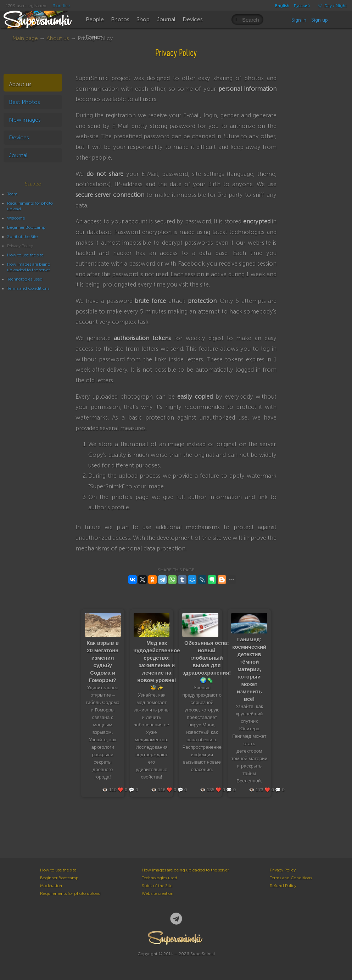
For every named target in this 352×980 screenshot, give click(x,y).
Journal (18, 155)
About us (58, 38)
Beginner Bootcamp (26, 227)
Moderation (51, 886)
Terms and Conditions (28, 288)
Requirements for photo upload (70, 893)
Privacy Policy (283, 870)
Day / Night (331, 6)
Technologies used (25, 279)
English (282, 6)
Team (12, 194)
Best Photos (24, 102)
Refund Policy (283, 886)
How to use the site (25, 255)
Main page (25, 38)
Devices (19, 137)
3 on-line (61, 6)
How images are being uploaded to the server (185, 870)
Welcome (16, 218)
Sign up (320, 20)
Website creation (158, 893)
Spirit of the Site (22, 237)
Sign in (299, 20)
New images (25, 120)
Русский (302, 6)
